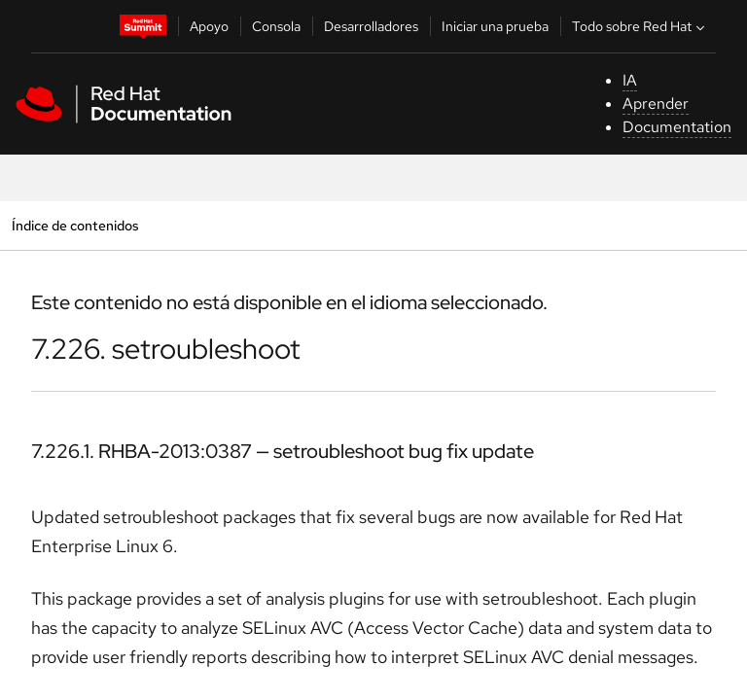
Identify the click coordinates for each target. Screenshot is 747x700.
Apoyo (209, 26)
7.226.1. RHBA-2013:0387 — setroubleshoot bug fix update (283, 451)
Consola (276, 26)
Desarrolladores (371, 26)
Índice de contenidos (75, 225)
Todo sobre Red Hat (640, 26)
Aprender (656, 104)
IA (630, 80)
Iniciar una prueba (495, 26)
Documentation (677, 127)
